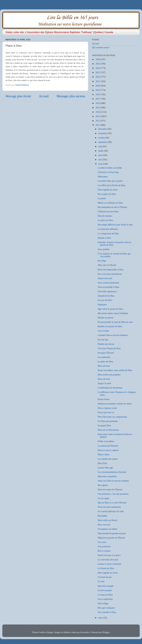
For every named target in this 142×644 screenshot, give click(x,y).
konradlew (85, 632)
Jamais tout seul (105, 278)
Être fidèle (102, 516)
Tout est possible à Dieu (108, 287)
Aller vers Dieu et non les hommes (113, 481)
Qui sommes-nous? (101, 47)
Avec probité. (104, 249)
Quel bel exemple (106, 586)
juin (100, 155)
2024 (98, 68)
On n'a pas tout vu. (106, 412)
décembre (103, 129)
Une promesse (104, 546)
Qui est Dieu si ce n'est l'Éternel (112, 503)
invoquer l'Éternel (106, 353)
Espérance (102, 305)
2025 (98, 64)
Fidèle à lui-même (106, 441)
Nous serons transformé (108, 283)
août (100, 146)
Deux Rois (102, 463)
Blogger (106, 632)
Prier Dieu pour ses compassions (112, 417)
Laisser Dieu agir (105, 468)
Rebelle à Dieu (104, 238)
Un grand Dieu (104, 425)
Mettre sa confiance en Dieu (110, 203)
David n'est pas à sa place (109, 555)
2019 (98, 90)
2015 (98, 108)
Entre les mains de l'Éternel (110, 489)
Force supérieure (105, 599)
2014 (98, 112)
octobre (102, 138)
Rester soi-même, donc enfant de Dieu (115, 370)
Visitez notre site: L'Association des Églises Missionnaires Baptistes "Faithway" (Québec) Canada (59, 32)
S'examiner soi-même (107, 529)
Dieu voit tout (104, 525)
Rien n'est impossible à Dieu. (111, 270)
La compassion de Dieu (108, 234)
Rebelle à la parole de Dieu (110, 326)
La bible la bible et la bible (110, 168)
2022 (98, 77)
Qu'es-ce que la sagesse (108, 450)
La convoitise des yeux (108, 560)
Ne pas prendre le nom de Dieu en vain (115, 322)
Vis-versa (102, 542)
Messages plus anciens (71, 96)
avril (101, 164)
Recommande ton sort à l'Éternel (112, 207)
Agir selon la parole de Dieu (110, 309)
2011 (98, 125)
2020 (98, 86)
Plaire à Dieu (104, 455)
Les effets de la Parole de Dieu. (112, 185)
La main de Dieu (105, 595)
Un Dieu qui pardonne (108, 421)
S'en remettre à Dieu (107, 612)
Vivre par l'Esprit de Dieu (109, 348)
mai (100, 160)
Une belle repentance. (107, 291)
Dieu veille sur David (107, 520)
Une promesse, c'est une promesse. (113, 494)
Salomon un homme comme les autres (115, 404)
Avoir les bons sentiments (109, 507)
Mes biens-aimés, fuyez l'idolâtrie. (113, 313)
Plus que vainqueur (106, 608)
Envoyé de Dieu (105, 300)
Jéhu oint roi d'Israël (107, 265)
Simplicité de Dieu (106, 296)
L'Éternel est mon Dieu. (108, 211)
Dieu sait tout (104, 366)
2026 (98, 59)
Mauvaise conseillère (107, 476)
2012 (98, 121)
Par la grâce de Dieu (107, 194)
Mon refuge (103, 603)
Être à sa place (104, 551)
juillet (101, 151)
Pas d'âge (102, 261)
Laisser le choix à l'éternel (109, 564)
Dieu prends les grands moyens (112, 533)
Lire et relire (103, 331)
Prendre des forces (106, 344)
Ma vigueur (103, 485)
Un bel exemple (105, 590)
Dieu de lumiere (105, 216)
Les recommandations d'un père (112, 472)
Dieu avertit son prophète (109, 375)
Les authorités (104, 357)
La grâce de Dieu (105, 361)
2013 (98, 116)
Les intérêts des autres (108, 459)
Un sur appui (103, 498)
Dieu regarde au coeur (108, 190)
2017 (98, 99)
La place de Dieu (105, 220)
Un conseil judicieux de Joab (111, 511)
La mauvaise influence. (108, 229)
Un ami (101, 581)
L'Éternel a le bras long (108, 172)
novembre (103, 133)
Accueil (44, 96)
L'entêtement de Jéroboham (110, 388)
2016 (98, 103)
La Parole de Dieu (106, 568)
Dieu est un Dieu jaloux (108, 430)
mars (101, 618)
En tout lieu (103, 340)
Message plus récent (18, 96)
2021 (98, 81)
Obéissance (103, 177)
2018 (98, 94)
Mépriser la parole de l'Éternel (111, 538)
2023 (98, 72)
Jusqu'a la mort (104, 383)
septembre (103, 142)
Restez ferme (104, 399)
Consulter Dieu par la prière (110, 181)
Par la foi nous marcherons (110, 274)
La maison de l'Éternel (108, 446)
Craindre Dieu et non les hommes (113, 335)
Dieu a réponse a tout (107, 408)
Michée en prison (105, 318)
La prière (102, 198)
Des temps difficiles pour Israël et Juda (115, 225)
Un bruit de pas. (105, 577)
